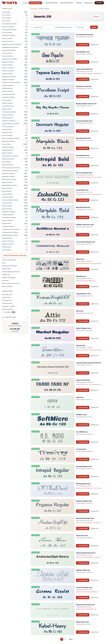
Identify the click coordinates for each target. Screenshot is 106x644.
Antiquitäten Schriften (9, 24)
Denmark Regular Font (84, 121)
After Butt (5, 280)
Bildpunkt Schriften (8, 176)
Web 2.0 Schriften (8, 241)
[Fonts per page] (64, 27)
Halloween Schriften (9, 121)
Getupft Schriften (8, 85)
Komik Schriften (7, 65)
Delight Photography (9, 278)
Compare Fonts (7, 303)
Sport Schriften (7, 209)
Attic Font (80, 311)
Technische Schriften (9, 218)
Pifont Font (80, 259)
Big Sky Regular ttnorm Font (86, 104)
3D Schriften (6, 12)
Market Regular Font (83, 328)
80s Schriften (6, 21)
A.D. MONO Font (82, 432)
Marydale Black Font (83, 138)
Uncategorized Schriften (10, 232)
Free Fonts (34, 9)
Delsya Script (6, 269)
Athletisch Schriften (9, 36)
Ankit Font (80, 397)
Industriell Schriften (8, 141)
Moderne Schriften (8, 159)
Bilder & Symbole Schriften (11, 138)
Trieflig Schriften (7, 88)
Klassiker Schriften (8, 62)
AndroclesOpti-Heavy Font (86, 553)
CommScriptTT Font (83, 294)
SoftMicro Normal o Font (85, 225)
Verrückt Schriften (8, 71)
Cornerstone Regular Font (85, 242)
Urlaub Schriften (7, 132)
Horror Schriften (7, 135)
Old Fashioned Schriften (10, 171)
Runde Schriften (7, 194)
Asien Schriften (7, 33)
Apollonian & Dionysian (9, 266)
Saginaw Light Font (83, 570)
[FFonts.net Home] (10, 3)
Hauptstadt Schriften (9, 50)
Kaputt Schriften (7, 41)
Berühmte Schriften (9, 94)
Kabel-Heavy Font (82, 622)
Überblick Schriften (8, 174)
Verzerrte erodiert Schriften (11, 82)
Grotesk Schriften (8, 197)
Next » (71, 639)
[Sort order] (82, 27)
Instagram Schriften (9, 306)
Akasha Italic (6, 275)
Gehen (94, 27)
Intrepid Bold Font (83, 155)
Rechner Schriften (8, 68)
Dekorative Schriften (9, 77)
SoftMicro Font (81, 415)
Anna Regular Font (83, 52)
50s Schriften (6, 15)
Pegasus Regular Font (84, 501)
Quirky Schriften (7, 182)
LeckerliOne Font (82, 190)
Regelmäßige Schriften (10, 185)
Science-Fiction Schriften (10, 200)
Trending (79, 3)
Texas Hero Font (82, 536)
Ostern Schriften (7, 91)
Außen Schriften (7, 103)
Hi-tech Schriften (8, 127)
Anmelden (99, 3)
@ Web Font (95, 45)
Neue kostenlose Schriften (15, 255)
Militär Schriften (7, 153)
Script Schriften (7, 203)
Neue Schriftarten (52, 3)
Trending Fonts (7, 300)
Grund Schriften (7, 38)
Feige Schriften (7, 109)
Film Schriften (7, 162)
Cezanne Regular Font (84, 587)
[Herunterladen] (36, 3)
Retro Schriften (7, 188)
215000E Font (81, 276)
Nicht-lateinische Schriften (11, 168)
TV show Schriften (8, 226)
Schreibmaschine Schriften (11, 229)
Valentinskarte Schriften (10, 235)
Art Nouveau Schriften (9, 30)
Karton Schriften (7, 56)
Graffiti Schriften (7, 118)
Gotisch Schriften (8, 115)
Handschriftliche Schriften (11, 124)
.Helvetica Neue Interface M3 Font (88, 363)
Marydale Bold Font (83, 207)
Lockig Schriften (7, 74)
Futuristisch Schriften (9, 112)
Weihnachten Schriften (10, 59)
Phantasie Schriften (8, 97)
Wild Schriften (7, 247)
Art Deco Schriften (8, 27)
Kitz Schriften (6, 144)
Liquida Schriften (8, 147)
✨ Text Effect (9, 312)
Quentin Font (81, 346)
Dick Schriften (7, 223)
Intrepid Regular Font (84, 466)
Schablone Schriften (9, 212)
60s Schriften (6, 18)
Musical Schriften (8, 165)
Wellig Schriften (7, 238)
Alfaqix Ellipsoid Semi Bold (11, 272)
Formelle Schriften (8, 106)
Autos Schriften (7, 53)
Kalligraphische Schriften (10, 47)
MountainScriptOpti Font (85, 518)
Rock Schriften (7, 191)
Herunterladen (83, 45)
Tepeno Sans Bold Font (84, 69)
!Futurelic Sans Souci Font (85, 605)
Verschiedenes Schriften (10, 156)
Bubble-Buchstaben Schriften (12, 44)
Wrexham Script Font (84, 86)
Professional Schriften (9, 179)
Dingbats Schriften (8, 80)
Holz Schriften (7, 250)
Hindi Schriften (7, 130)
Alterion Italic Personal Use (11, 283)
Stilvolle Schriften (8, 215)
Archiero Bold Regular (9, 260)
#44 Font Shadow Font (84, 173)
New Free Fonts (7, 294)
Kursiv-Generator (8, 309)
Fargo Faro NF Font (83, 380)
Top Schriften (6, 297)
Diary (4, 263)
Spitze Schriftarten (67, 3)
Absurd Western (7, 286)
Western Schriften (8, 244)
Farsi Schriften (7, 100)
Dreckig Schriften (8, 150)
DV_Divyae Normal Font (85, 35)
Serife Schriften (7, 206)
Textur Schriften (7, 221)
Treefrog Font (81, 449)
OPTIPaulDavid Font (83, 484)
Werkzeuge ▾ (89, 3)
